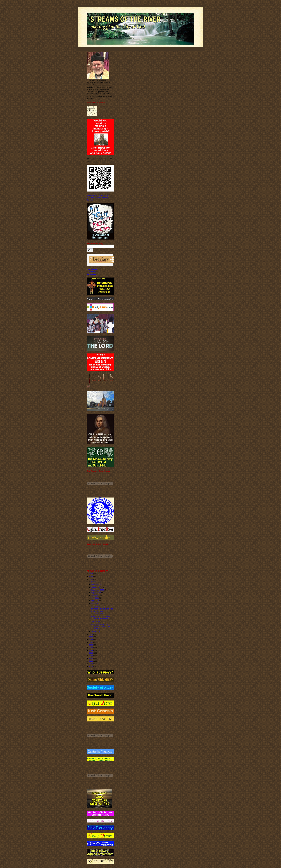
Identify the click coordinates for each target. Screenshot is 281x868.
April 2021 (95, 601)
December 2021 (97, 582)
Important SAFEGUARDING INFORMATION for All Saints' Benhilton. (98, 197)
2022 (91, 576)
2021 (91, 579)
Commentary (92, 274)
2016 (91, 645)
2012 (91, 656)
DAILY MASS (92, 270)
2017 (91, 642)
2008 (91, 666)
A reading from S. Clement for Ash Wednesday (101, 618)
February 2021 (97, 606)
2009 (91, 664)
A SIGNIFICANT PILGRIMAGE (98, 613)
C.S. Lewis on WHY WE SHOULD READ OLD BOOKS (101, 626)
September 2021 (97, 590)
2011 (91, 658)
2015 (91, 648)
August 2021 (96, 593)
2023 (91, 574)
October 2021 (96, 587)
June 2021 (95, 595)
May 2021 (95, 598)
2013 (91, 653)
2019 (91, 637)
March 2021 (96, 603)
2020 (91, 634)
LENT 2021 (95, 621)
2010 (91, 661)
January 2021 (96, 631)
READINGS (91, 272)
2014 (91, 650)
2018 (91, 639)
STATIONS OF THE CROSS (102, 609)
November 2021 (97, 584)
